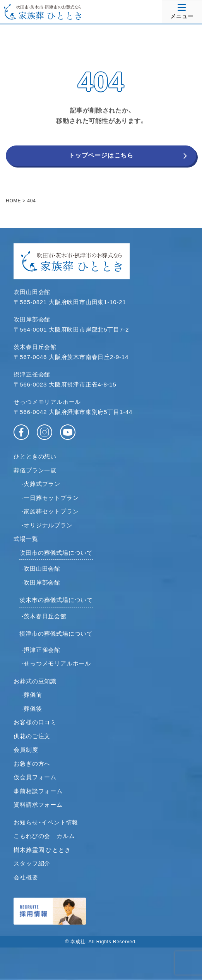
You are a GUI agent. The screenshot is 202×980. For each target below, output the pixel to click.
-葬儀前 (32, 695)
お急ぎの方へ (32, 764)
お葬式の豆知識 (35, 681)
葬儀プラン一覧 (35, 470)
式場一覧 (26, 539)
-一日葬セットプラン (50, 498)
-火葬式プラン (41, 484)
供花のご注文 (32, 736)
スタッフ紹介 (32, 863)
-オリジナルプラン (47, 525)
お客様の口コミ (35, 722)
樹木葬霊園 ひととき (42, 850)
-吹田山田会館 (41, 569)
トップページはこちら (101, 155)
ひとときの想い (35, 456)
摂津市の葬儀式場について (56, 634)
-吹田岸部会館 (41, 582)
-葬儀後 (32, 709)
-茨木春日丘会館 (44, 616)
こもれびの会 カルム (44, 836)
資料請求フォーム (38, 805)
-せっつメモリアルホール (56, 663)
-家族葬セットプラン (50, 511)
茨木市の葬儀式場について (56, 600)
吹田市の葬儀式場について (56, 553)
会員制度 (26, 750)
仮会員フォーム (35, 777)
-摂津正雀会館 (41, 650)
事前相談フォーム (38, 791)
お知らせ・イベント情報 (46, 822)
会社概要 (26, 877)
